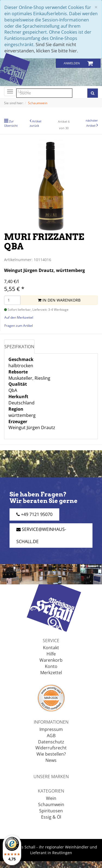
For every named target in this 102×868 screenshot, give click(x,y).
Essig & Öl (51, 817)
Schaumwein (51, 804)
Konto (51, 666)
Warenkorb (51, 660)
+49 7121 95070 (34, 514)
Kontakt (51, 648)
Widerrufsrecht (51, 748)
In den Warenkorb (59, 300)
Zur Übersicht (11, 123)
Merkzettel (51, 673)
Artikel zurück (35, 123)
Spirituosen (51, 811)
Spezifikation (19, 347)
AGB (51, 736)
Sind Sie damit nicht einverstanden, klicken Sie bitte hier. (41, 48)
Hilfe (51, 654)
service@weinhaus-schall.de (41, 535)
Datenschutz (51, 742)
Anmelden (72, 63)
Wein (51, 798)
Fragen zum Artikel (19, 326)
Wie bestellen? (51, 754)
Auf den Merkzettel (19, 317)
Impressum (51, 729)
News (51, 760)
